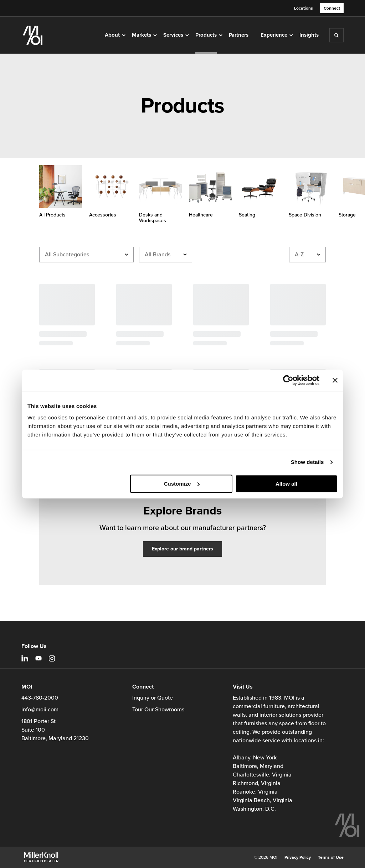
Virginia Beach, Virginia (263, 800)
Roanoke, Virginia (255, 792)
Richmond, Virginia (257, 783)
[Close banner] (335, 380)
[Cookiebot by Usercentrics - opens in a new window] (288, 380)
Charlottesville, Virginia (262, 775)
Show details (307, 462)
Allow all (286, 484)
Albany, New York (255, 758)
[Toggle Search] (336, 35)
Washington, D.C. (254, 809)
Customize (182, 484)
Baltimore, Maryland (258, 766)
